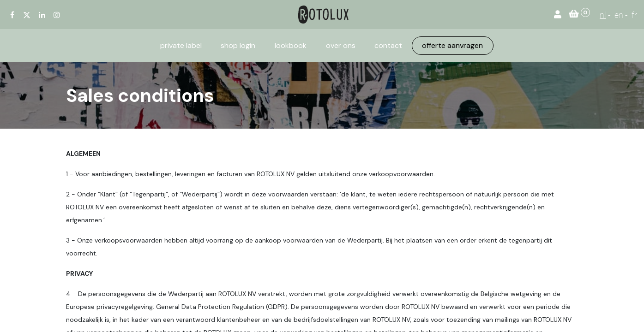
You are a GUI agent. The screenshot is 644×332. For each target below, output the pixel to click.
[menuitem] (181, 46)
